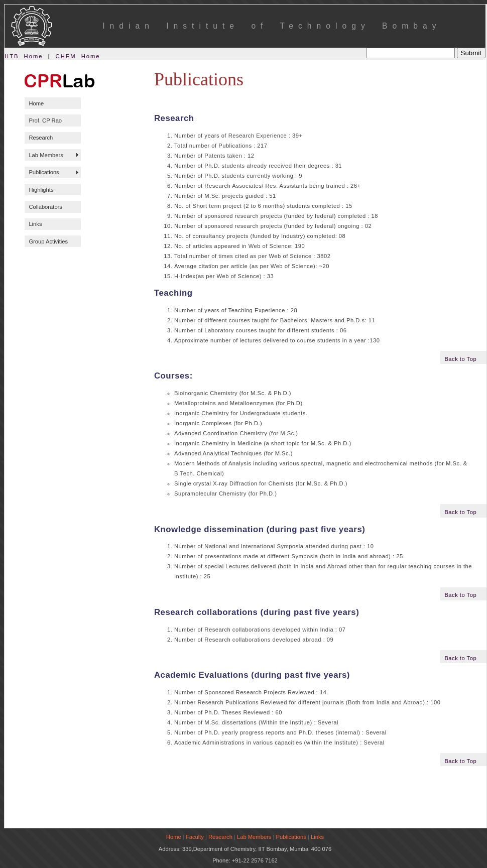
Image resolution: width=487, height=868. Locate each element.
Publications (44, 172)
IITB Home (24, 56)
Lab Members (46, 155)
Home (36, 103)
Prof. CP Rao (45, 120)
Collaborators (45, 207)
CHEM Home (78, 56)
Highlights (41, 190)
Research (41, 138)
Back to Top (460, 359)
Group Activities (48, 241)
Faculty (195, 837)
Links (35, 224)
